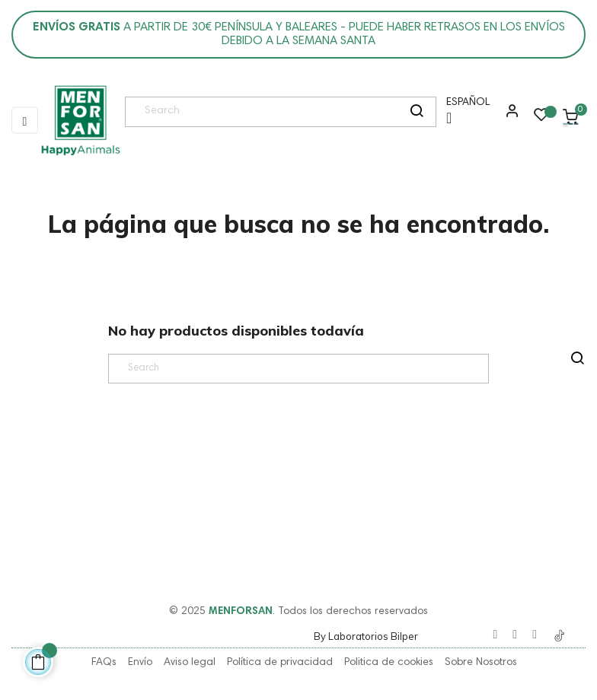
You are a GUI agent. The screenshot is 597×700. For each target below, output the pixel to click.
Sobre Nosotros (481, 663)
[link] (80, 121)
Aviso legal (190, 663)
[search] (417, 112)
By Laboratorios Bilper (366, 636)
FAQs (104, 663)
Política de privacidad (280, 663)
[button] (509, 116)
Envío (140, 663)
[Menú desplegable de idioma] (464, 116)
